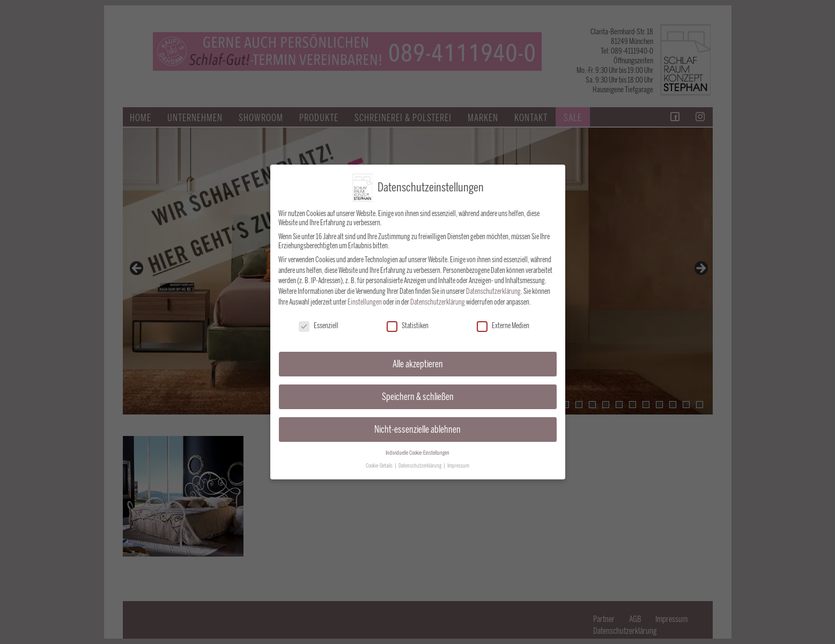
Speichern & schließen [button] (418, 390)
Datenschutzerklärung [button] (420, 460)
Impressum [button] (458, 460)
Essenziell (319, 320)
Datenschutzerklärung (493, 285)
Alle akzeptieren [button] (418, 357)
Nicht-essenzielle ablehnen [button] (417, 423)
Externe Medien (503, 320)
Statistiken (408, 320)
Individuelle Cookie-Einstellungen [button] (417, 446)
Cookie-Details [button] (380, 460)
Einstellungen (365, 296)
